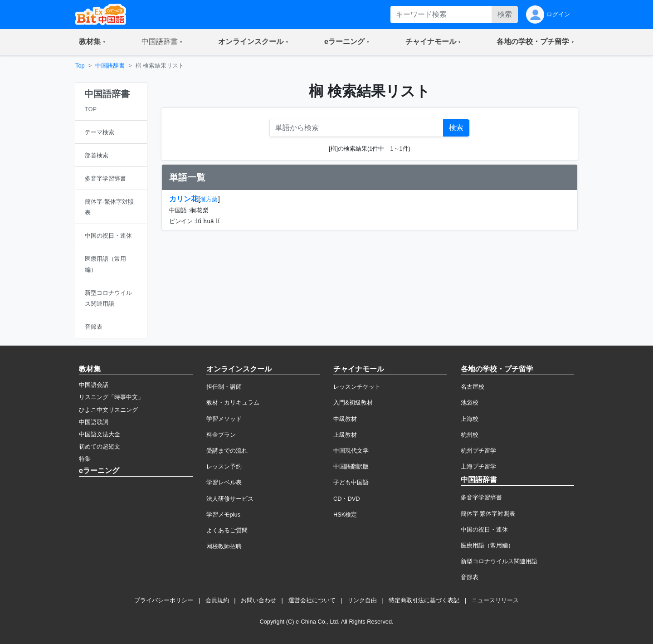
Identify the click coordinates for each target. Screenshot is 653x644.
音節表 (470, 577)
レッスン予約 (224, 466)
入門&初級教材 (353, 402)
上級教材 (345, 435)
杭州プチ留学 (478, 451)
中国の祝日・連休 (484, 529)
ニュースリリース (495, 600)
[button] (92, 42)
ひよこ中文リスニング (108, 410)
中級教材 (345, 419)
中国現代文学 (351, 451)
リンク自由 (362, 600)
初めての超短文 (100, 446)
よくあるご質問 (227, 530)
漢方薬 (209, 199)
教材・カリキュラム (233, 402)
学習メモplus (223, 515)
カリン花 (184, 199)
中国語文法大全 (100, 434)
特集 (85, 459)
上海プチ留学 (478, 466)
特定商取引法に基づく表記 (424, 600)
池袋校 (470, 402)
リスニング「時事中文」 (111, 397)
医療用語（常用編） (487, 545)
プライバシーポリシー (164, 600)
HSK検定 (345, 515)
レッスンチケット (357, 387)
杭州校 (470, 435)
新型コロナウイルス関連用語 (499, 561)
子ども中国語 (351, 482)
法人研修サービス (230, 499)
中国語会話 (94, 385)
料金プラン (221, 435)
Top (80, 66)
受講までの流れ (227, 451)
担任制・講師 (224, 387)
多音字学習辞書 (481, 497)
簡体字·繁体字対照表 (488, 514)
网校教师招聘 (224, 546)
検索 (505, 14)
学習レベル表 (224, 482)
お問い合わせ (258, 600)
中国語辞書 (110, 66)
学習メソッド (224, 419)
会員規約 (217, 600)
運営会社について (312, 600)
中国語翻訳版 (351, 466)
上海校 (470, 419)
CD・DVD (347, 499)
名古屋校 (473, 387)
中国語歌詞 (94, 422)
